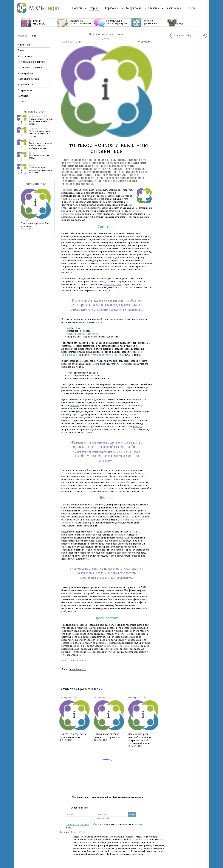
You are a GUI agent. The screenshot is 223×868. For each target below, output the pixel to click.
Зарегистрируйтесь (77, 824)
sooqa (66, 832)
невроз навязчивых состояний (83, 334)
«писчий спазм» (69, 355)
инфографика (26, 73)
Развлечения (173, 8)
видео (22, 50)
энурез (141, 352)
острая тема (25, 90)
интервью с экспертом (31, 62)
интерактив (25, 56)
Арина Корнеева (77, 669)
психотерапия (121, 535)
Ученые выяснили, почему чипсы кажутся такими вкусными (41, 120)
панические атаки (112, 284)
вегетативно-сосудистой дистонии (106, 355)
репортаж (23, 96)
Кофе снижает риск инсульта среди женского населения (40, 169)
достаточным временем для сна (122, 646)
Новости (77, 8)
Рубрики (94, 8)
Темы (33, 36)
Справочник (112, 8)
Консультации (134, 8)
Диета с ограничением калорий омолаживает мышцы (39, 132)
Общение (154, 8)
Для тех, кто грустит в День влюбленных (35, 225)
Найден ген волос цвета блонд (40, 155)
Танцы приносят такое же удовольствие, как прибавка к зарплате (40, 144)
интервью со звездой (31, 67)
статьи (22, 101)
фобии (137, 426)
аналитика (24, 45)
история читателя (28, 79)
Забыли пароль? (102, 818)
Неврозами (67, 190)
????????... (107, 760)
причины (74, 405)
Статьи (96, 689)
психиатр (82, 208)
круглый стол (26, 84)
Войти (191, 8)
